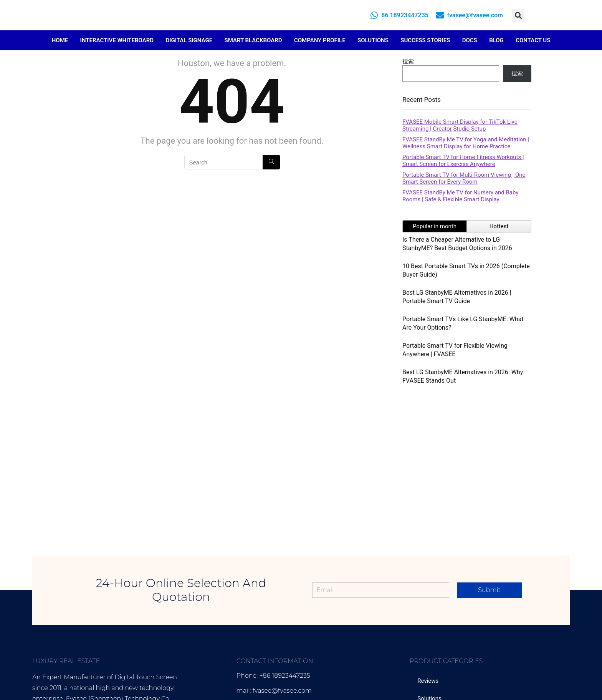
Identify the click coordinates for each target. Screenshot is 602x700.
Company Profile (320, 40)
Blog (496, 40)
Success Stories (425, 40)
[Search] (271, 162)
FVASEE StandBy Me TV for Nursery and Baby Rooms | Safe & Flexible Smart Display (460, 196)
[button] (518, 15)
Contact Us (533, 40)
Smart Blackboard (253, 40)
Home (60, 40)
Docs (470, 40)
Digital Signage (189, 40)
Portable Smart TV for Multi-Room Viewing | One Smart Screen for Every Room (464, 178)
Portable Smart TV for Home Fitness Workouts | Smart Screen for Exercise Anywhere (463, 161)
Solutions (373, 40)
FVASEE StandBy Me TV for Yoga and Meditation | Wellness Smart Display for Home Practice (466, 143)
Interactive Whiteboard (117, 40)
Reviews (428, 681)
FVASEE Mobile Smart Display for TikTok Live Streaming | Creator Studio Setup (460, 125)
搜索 (408, 61)
